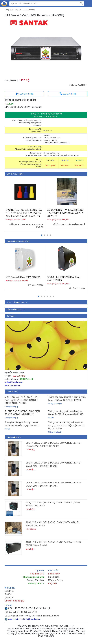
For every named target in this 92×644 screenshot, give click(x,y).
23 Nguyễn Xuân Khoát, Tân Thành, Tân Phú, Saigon (33, 616)
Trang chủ (9, 10)
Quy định (9, 597)
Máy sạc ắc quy (56, 580)
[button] (42, 235)
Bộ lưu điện (54, 577)
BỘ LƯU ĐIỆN (21, 10)
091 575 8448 (68, 94)
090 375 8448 (24, 94)
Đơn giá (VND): (12, 80)
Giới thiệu (9, 591)
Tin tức (8, 594)
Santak (32, 10)
